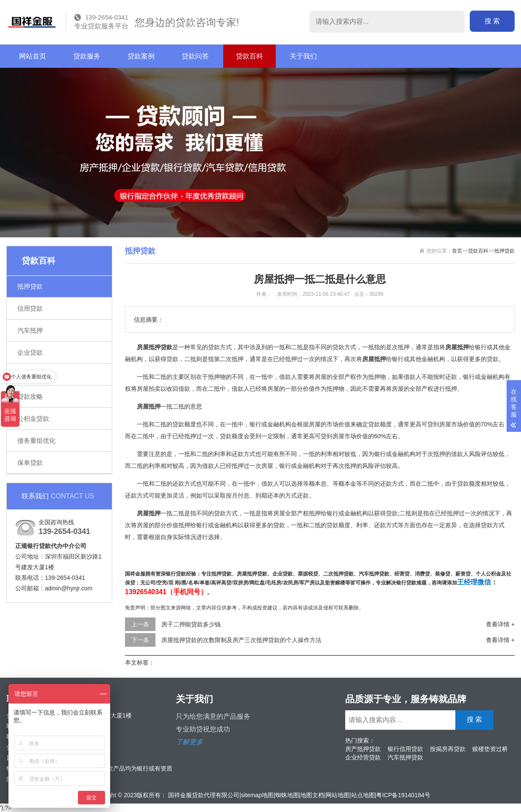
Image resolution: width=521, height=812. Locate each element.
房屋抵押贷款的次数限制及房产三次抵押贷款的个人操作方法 (241, 640)
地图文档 (312, 795)
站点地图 (363, 795)
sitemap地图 (257, 795)
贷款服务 (87, 56)
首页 (457, 251)
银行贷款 (30, 374)
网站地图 (338, 795)
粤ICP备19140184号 (403, 795)
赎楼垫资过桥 (490, 749)
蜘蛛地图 (287, 795)
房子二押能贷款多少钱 (191, 624)
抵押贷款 (30, 286)
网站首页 (33, 56)
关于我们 (303, 56)
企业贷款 (30, 352)
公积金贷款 (33, 419)
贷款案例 (141, 56)
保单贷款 (30, 463)
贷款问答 (195, 56)
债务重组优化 (36, 441)
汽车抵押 (30, 330)
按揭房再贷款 (448, 749)
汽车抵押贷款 (405, 757)
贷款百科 (249, 56)
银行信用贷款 (405, 749)
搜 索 (492, 21)
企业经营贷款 (363, 757)
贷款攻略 (30, 396)
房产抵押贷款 (363, 749)
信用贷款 (30, 308)
